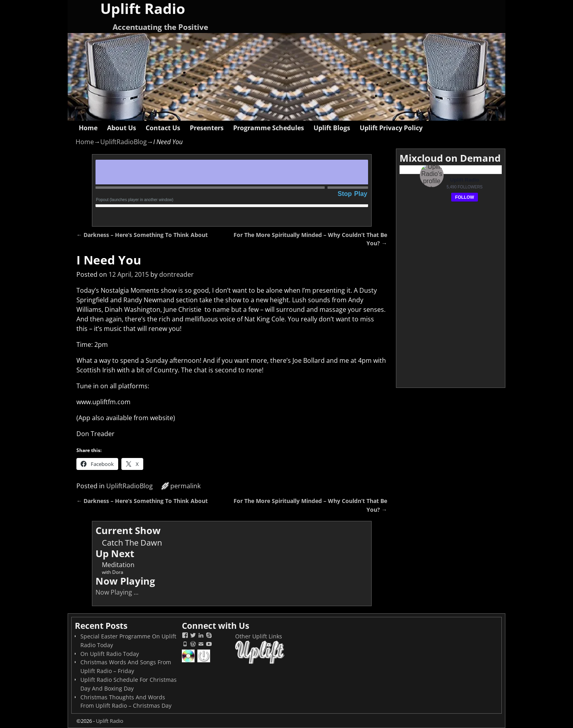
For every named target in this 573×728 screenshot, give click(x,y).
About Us (122, 128)
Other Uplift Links (259, 636)
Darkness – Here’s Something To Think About (142, 235)
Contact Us (163, 128)
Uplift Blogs (332, 128)
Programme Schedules (269, 128)
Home (88, 128)
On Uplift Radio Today (110, 654)
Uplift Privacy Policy (391, 128)
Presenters (207, 128)
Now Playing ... (117, 592)
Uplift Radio (110, 721)
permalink (185, 486)
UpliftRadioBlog (124, 142)
